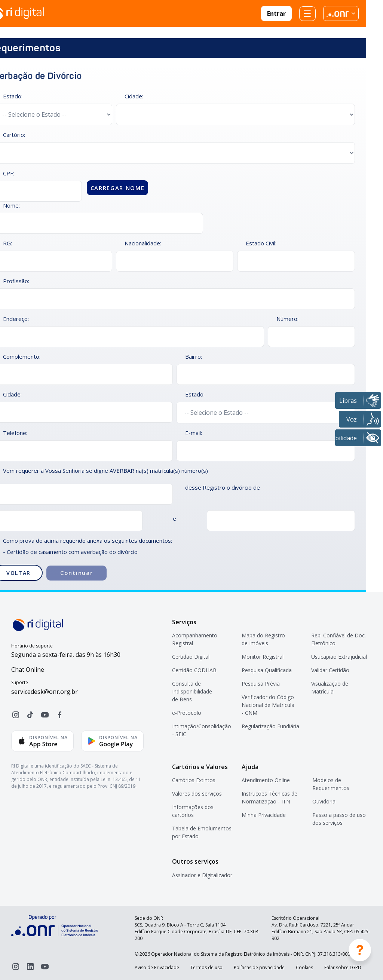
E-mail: (194, 433)
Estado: (195, 394)
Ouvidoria (324, 801)
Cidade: (134, 96)
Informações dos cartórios (193, 811)
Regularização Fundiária (270, 726)
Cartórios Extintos (194, 780)
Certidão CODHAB (194, 670)
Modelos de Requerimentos (331, 784)
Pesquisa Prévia (261, 684)
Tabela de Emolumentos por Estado (202, 832)
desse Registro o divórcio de (223, 487)
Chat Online (28, 670)
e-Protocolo (187, 713)
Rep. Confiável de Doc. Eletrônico (338, 639)
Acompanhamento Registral (195, 639)
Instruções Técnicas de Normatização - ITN (269, 797)
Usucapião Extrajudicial (339, 657)
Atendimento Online (266, 780)
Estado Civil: (261, 243)
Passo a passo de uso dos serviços (339, 819)
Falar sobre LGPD (343, 967)
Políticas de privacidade (259, 967)
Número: (287, 319)
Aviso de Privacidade (157, 967)
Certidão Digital (191, 657)
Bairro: (194, 356)
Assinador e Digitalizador (202, 875)
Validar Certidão (330, 670)
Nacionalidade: (143, 243)
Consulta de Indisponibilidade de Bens (192, 691)
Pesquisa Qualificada (267, 670)
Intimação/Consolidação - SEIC (202, 730)
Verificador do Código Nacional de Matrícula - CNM (268, 705)
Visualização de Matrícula (330, 687)
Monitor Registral (263, 657)
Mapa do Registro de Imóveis (263, 639)
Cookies (304, 967)
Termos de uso (206, 967)
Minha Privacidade (264, 815)
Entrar (276, 13)
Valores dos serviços (197, 794)
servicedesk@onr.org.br (45, 692)
